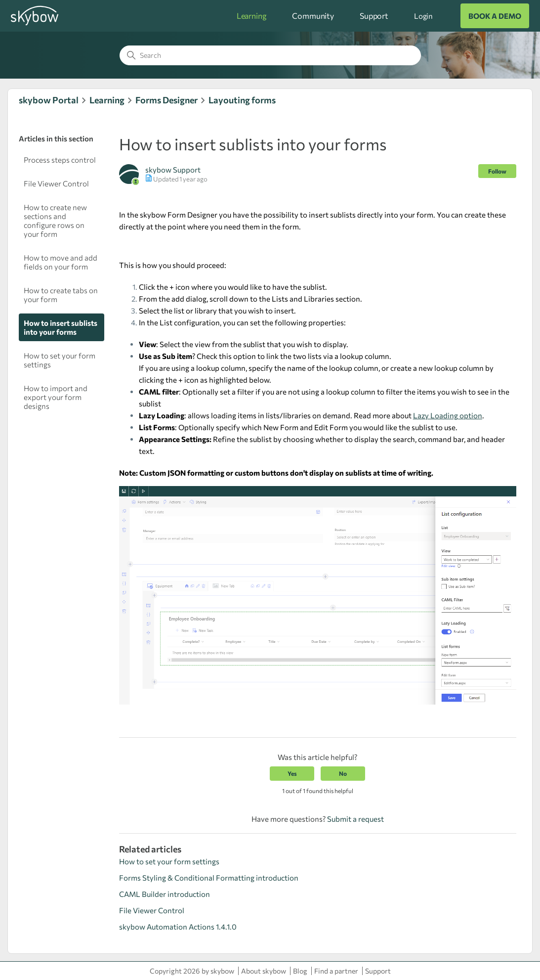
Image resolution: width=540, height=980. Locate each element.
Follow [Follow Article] (497, 171)
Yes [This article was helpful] (292, 773)
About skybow (264, 971)
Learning (252, 16)
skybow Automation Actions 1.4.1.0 (178, 927)
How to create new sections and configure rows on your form (55, 221)
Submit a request (355, 819)
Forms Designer (166, 100)
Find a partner (336, 971)
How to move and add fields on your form (61, 262)
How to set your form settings (60, 360)
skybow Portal (49, 100)
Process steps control (60, 160)
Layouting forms (242, 100)
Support (374, 16)
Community (313, 16)
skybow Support (173, 170)
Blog (300, 971)
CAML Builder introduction (165, 894)
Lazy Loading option (448, 415)
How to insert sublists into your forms (61, 327)
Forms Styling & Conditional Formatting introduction (209, 878)
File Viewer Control (56, 183)
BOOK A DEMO (495, 16)
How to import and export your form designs (56, 397)
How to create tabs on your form (61, 295)
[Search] (270, 55)
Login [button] (423, 16)
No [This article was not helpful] (343, 773)
